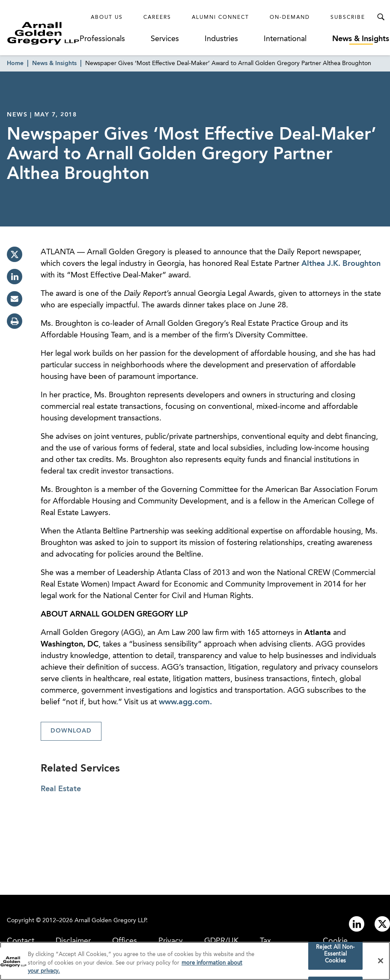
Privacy (171, 941)
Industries (221, 39)
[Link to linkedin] (357, 924)
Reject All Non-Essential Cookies (335, 956)
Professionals (102, 39)
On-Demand (290, 18)
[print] (15, 321)
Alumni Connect (220, 18)
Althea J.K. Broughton (341, 264)
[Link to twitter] (382, 924)
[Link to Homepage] (43, 33)
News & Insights (361, 39)
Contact (21, 941)
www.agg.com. (185, 702)
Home (15, 63)
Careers (157, 18)
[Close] (381, 962)
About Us (107, 18)
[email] (15, 299)
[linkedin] (15, 277)
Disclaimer (73, 941)
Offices (125, 941)
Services (165, 39)
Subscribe (348, 18)
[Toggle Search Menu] (381, 17)
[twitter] (15, 254)
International (285, 39)
